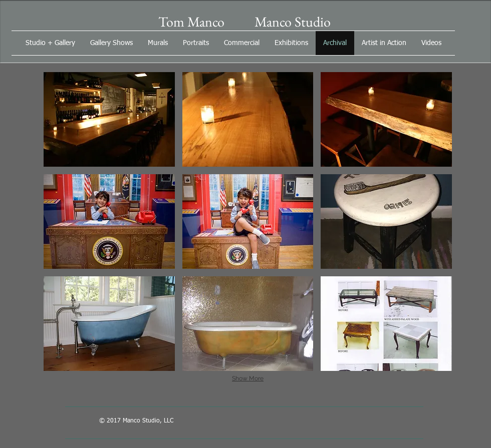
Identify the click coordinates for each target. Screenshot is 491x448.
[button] (109, 119)
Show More (248, 378)
